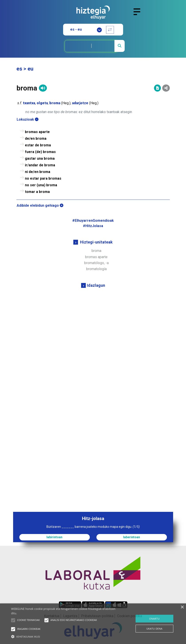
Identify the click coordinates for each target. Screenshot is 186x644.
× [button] (182, 607)
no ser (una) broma (41, 185)
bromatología (96, 269)
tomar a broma (37, 192)
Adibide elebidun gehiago (40, 205)
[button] (13, 620)
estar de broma (38, 145)
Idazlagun (96, 285)
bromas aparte (96, 257)
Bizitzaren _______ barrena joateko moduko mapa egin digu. (93, 527)
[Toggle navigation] (139, 14)
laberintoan (132, 537)
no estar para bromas (43, 178)
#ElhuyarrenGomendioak (93, 221)
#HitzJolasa (93, 226)
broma (96, 251)
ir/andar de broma (40, 165)
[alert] (93, 624)
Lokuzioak (28, 119)
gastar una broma (40, 158)
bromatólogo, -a (96, 263)
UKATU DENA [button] (154, 629)
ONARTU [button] (154, 619)
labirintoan (54, 537)
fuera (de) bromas (40, 152)
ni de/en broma (38, 172)
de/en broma (36, 138)
